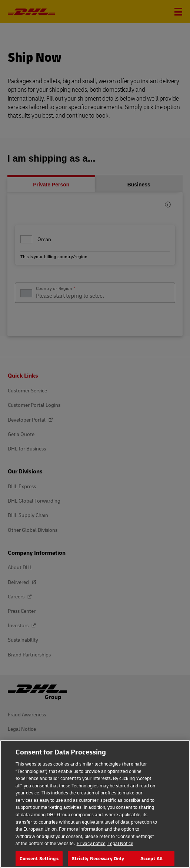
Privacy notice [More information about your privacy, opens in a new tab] (91, 848)
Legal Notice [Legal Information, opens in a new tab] (120, 848)
